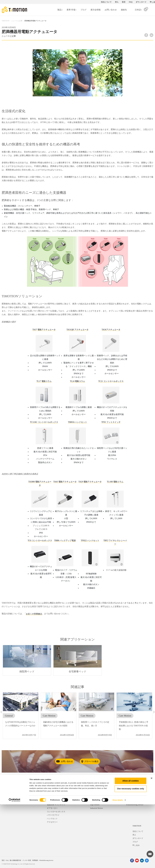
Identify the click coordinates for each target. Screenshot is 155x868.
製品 (60, 10)
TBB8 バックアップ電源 (65, 541)
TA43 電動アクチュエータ (65, 482)
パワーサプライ (53, 815)
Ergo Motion (95, 805)
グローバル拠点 (95, 761)
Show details (118, 864)
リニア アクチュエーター (57, 798)
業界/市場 (71, 10)
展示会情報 (96, 10)
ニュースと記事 (17, 21)
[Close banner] (152, 842)
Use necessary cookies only (131, 852)
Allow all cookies (130, 844)
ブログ (83, 10)
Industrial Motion (96, 808)
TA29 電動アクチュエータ (90, 482)
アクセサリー (52, 822)
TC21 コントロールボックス (111, 381)
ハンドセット (52, 819)
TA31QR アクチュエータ (77, 330)
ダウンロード (141, 2)
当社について (106, 2)
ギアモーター (52, 808)
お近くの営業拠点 (34, 614)
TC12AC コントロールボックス (44, 422)
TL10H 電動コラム (115, 482)
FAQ (131, 2)
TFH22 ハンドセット (90, 541)
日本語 (136, 11)
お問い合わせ (111, 10)
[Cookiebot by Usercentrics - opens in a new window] (15, 864)
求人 (117, 2)
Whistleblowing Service (135, 805)
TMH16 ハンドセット (78, 422)
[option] (27, 660)
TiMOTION (5, 21)
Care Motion (95, 798)
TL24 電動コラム (78, 381)
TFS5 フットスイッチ (111, 422)
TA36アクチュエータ (111, 330)
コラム (50, 801)
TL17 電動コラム (44, 381)
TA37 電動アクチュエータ (44, 330)
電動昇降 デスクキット (56, 805)
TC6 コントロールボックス (40, 541)
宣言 (124, 2)
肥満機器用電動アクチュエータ (35, 21)
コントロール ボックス (56, 812)
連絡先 (124, 10)
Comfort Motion (96, 801)
